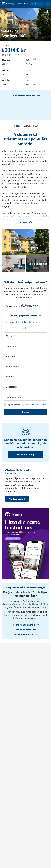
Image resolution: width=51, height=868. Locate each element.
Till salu (16, 126)
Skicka (26, 412)
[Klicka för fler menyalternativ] (48, 4)
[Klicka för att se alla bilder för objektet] (38, 264)
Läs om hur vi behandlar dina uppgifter (23, 322)
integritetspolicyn (38, 405)
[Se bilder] (26, 242)
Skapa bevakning (26, 454)
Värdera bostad (17, 499)
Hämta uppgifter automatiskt (26, 316)
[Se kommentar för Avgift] (35, 59)
